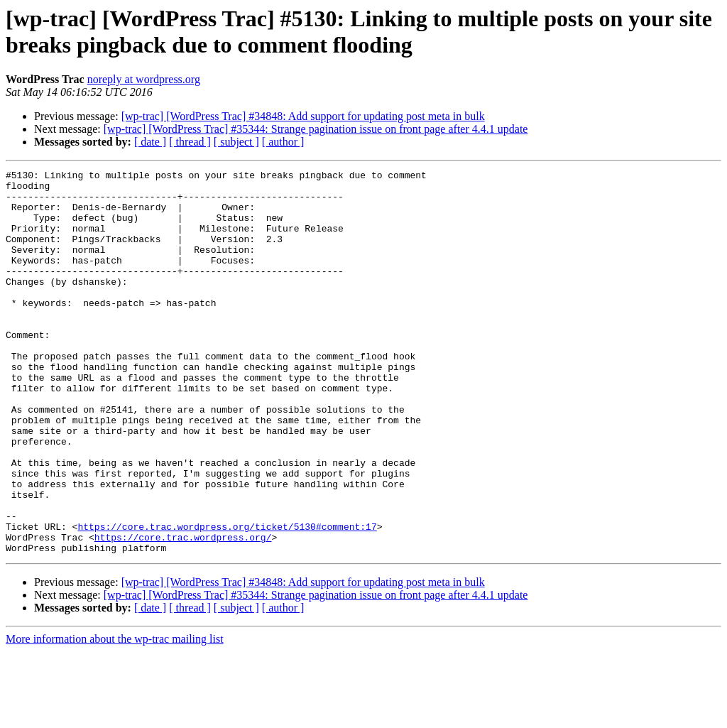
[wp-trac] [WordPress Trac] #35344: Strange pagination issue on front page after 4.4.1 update (316, 129)
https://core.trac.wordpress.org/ (183, 612)
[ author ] (283, 142)
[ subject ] (236, 142)
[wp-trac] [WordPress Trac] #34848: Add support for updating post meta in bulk (303, 116)
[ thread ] (190, 142)
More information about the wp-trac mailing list (115, 716)
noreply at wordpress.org (144, 79)
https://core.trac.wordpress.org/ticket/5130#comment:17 (227, 599)
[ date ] (150, 142)
